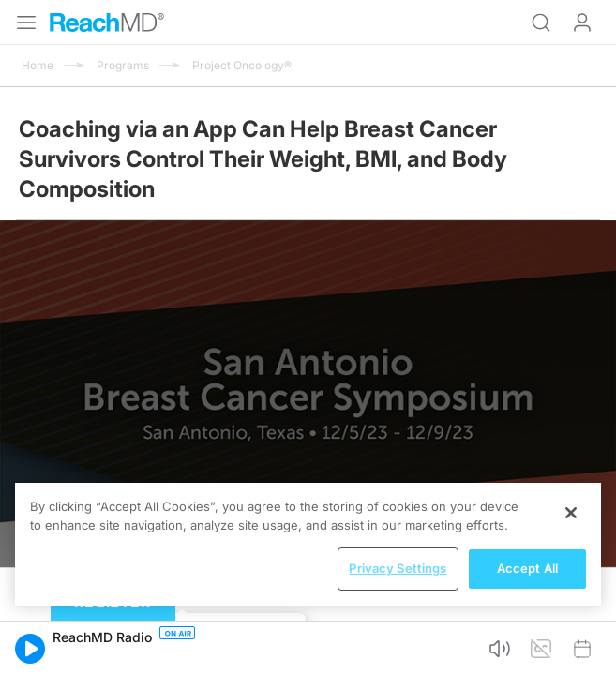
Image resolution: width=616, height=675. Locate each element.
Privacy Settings (398, 568)
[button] (30, 649)
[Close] (571, 513)
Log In (582, 22)
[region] (308, 544)
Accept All (527, 568)
